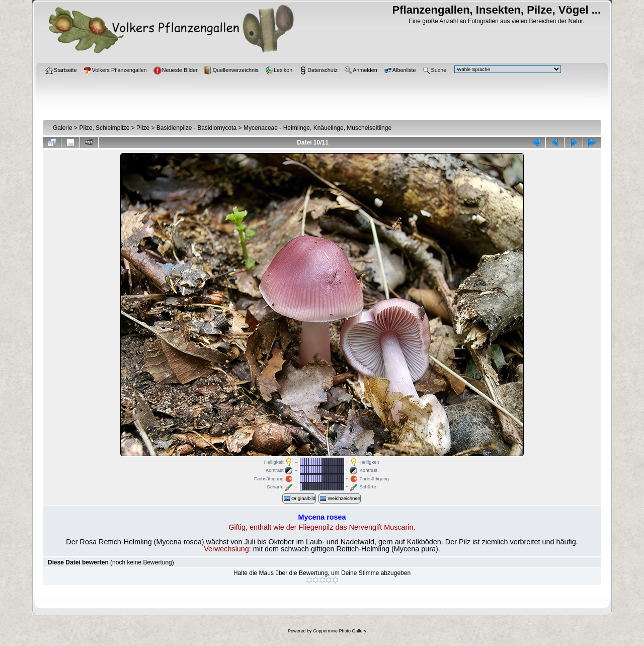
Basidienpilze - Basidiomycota (196, 128)
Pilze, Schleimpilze (104, 128)
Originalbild (299, 498)
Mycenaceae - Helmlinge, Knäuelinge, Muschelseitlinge (317, 128)
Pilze (143, 128)
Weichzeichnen (340, 498)
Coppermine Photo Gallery (340, 631)
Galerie (63, 128)
